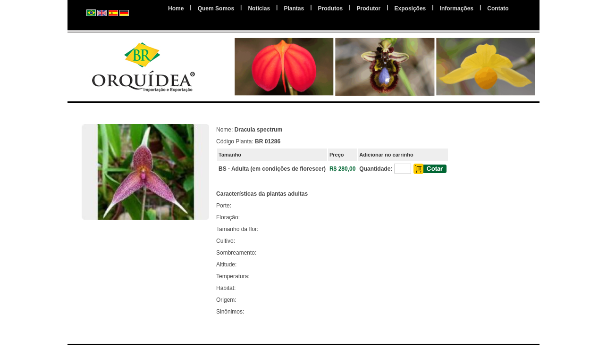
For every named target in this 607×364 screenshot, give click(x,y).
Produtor (369, 8)
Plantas (294, 8)
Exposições (410, 8)
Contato (498, 8)
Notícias (259, 8)
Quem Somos (216, 8)
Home (176, 8)
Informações (457, 8)
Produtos (331, 8)
